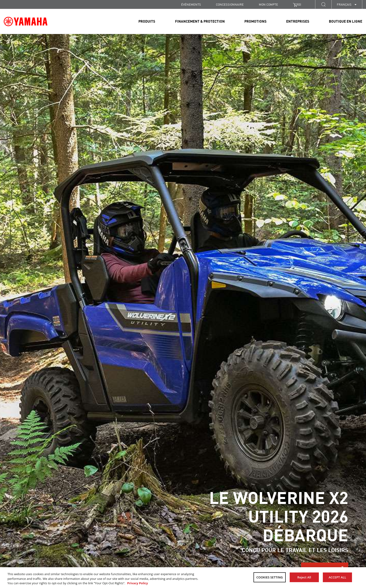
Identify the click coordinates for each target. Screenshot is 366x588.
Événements (191, 4)
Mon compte (268, 4)
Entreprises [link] (298, 21)
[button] (323, 4)
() (297, 4)
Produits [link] (147, 21)
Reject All (304, 577)
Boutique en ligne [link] (346, 21)
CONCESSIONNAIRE (230, 4)
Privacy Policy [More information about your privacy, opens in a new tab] (138, 583)
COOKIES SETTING (269, 577)
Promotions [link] (255, 21)
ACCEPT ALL (337, 577)
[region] (183, 578)
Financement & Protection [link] (200, 21)
